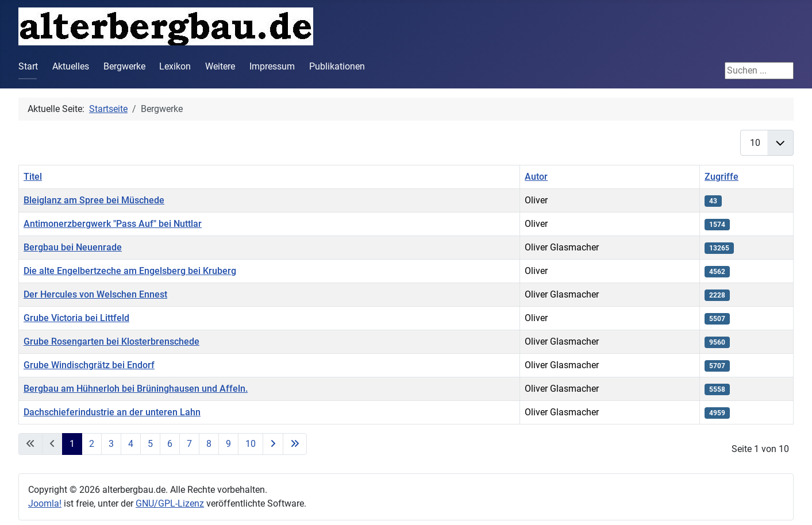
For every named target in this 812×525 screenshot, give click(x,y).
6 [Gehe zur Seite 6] (170, 444)
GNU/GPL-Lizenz (170, 503)
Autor (536, 177)
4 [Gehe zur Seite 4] (131, 444)
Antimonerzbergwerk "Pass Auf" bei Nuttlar (113, 224)
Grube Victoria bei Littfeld (76, 318)
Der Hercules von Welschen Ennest (95, 294)
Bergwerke (124, 66)
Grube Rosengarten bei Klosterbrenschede (111, 341)
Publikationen (337, 66)
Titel (33, 177)
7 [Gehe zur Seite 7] (189, 444)
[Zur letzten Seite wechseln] (295, 444)
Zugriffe (721, 177)
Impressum (272, 66)
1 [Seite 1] (72, 444)
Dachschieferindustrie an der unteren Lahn (112, 412)
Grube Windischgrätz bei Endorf (89, 365)
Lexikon (175, 66)
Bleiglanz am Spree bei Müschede (94, 200)
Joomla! (45, 503)
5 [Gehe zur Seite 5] (150, 444)
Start (28, 66)
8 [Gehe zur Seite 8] (209, 444)
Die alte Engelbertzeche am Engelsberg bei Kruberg (130, 271)
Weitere (220, 66)
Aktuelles (71, 66)
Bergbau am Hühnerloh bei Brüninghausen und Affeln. (136, 389)
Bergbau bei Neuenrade (73, 247)
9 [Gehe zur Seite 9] (228, 444)
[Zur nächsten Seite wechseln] (273, 444)
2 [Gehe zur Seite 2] (92, 444)
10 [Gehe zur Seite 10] (251, 444)
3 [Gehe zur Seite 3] (111, 444)
